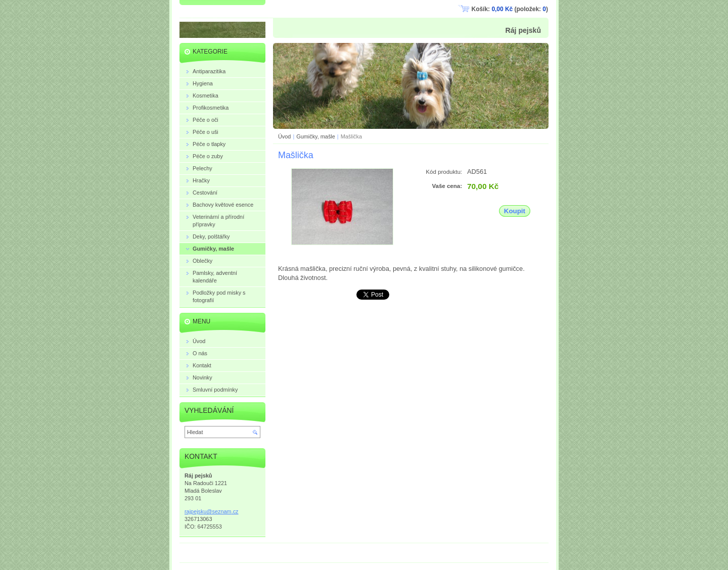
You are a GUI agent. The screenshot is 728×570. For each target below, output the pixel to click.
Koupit (515, 211)
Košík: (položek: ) (510, 9)
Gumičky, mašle (316, 136)
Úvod (284, 136)
